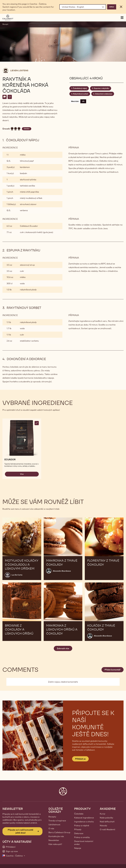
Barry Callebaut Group (59, 832)
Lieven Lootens (19, 70)
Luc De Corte (17, 575)
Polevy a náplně (82, 826)
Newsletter (54, 840)
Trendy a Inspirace (57, 821)
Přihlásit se (80, 759)
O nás (51, 828)
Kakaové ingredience (84, 818)
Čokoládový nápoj (80, 88)
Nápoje (78, 848)
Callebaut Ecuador (29, 226)
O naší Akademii (107, 829)
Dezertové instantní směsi (84, 843)
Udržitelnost (54, 825)
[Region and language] (83, 7)
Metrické (75, 101)
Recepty (52, 817)
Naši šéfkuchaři (107, 822)
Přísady (78, 829)
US (83, 101)
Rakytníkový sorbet (81, 94)
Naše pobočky (106, 818)
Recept (5, 24)
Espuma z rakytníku (102, 88)
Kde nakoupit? (55, 844)
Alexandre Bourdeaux (62, 571)
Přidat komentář (113, 670)
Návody (103, 826)
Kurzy (102, 814)
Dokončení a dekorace (104, 94)
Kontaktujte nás (56, 836)
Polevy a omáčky (82, 837)
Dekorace (79, 833)
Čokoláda (79, 814)
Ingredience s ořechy (84, 822)
